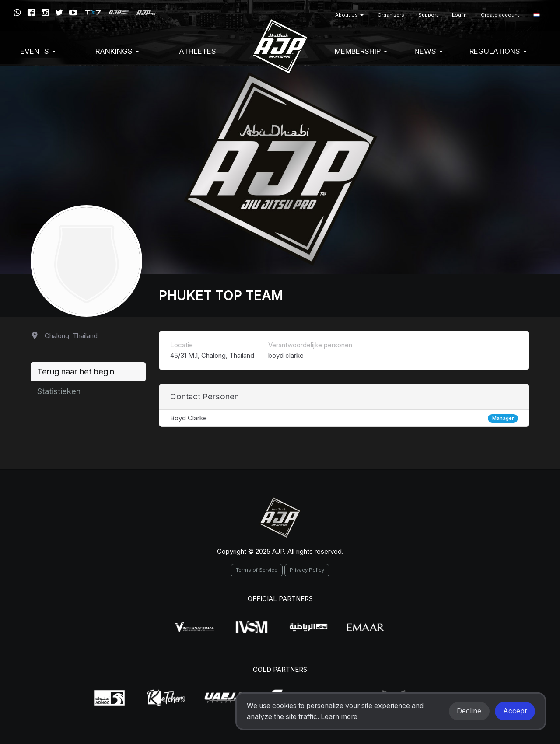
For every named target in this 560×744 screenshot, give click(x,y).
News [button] (429, 51)
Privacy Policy (307, 570)
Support (428, 15)
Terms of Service (257, 570)
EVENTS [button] (38, 51)
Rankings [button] (117, 51)
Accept (515, 711)
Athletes (198, 51)
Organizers (391, 15)
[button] (537, 15)
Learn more (339, 717)
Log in (459, 15)
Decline (469, 711)
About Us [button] (349, 15)
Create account (500, 15)
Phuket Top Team (221, 295)
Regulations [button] (498, 51)
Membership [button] (361, 51)
